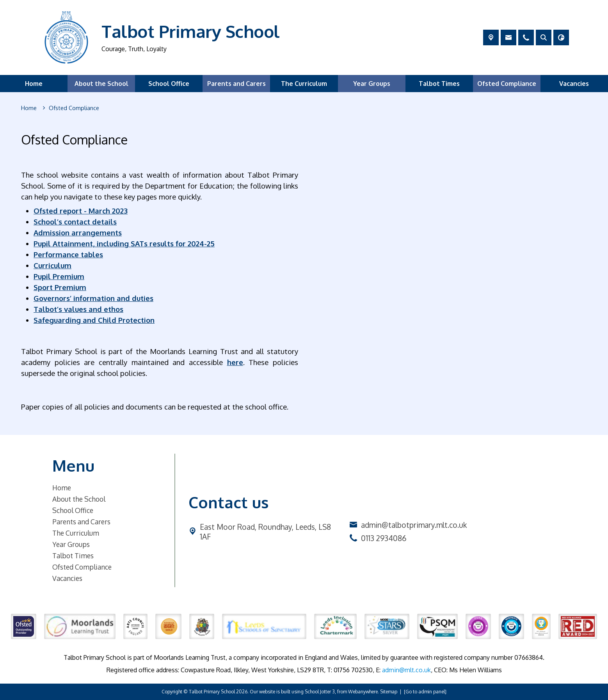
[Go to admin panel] (425, 692)
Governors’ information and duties (93, 298)
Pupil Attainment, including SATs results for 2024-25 (124, 243)
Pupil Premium (59, 276)
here (235, 362)
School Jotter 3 (320, 692)
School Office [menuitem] (169, 84)
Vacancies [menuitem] (574, 84)
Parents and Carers (81, 522)
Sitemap (389, 692)
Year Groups (71, 544)
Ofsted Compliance (82, 567)
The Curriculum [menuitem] (304, 84)
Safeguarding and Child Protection (94, 320)
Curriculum (52, 265)
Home (62, 488)
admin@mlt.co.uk (406, 670)
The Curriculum (76, 533)
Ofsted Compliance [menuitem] (507, 84)
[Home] (29, 108)
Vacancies (67, 578)
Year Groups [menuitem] (372, 84)
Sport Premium (60, 287)
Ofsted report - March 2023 (81, 211)
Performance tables (68, 254)
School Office (73, 510)
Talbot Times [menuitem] (439, 84)
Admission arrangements (78, 232)
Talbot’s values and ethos (78, 309)
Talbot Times (73, 556)
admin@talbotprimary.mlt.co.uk (414, 525)
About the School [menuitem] (101, 84)
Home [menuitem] (34, 84)
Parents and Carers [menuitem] (236, 84)
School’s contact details (75, 222)
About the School (79, 499)
